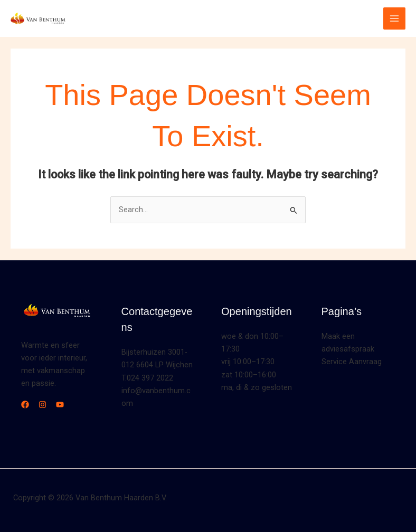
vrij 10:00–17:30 (248, 362)
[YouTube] (60, 405)
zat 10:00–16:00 (249, 375)
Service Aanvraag (352, 362)
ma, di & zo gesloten (257, 387)
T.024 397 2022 (147, 378)
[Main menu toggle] (394, 18)
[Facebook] (25, 405)
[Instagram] (42, 405)
